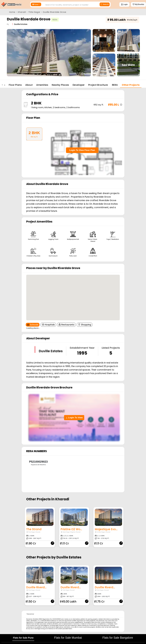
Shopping (85, 325)
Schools (33, 325)
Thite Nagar (34, 12)
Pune (35, 4)
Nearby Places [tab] (60, 85)
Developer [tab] (79, 85)
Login (124, 4)
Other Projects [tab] (131, 85)
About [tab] (29, 85)
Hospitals (48, 325)
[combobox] (69, 4)
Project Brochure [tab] (98, 85)
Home (12, 12)
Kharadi (22, 12)
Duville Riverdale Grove (55, 12)
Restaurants (66, 325)
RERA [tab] (115, 85)
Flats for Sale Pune (23, 636)
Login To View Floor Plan (82, 150)
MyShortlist (138, 4)
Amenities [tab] (42, 85)
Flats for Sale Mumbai (68, 636)
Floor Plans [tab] (15, 85)
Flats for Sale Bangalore (118, 636)
